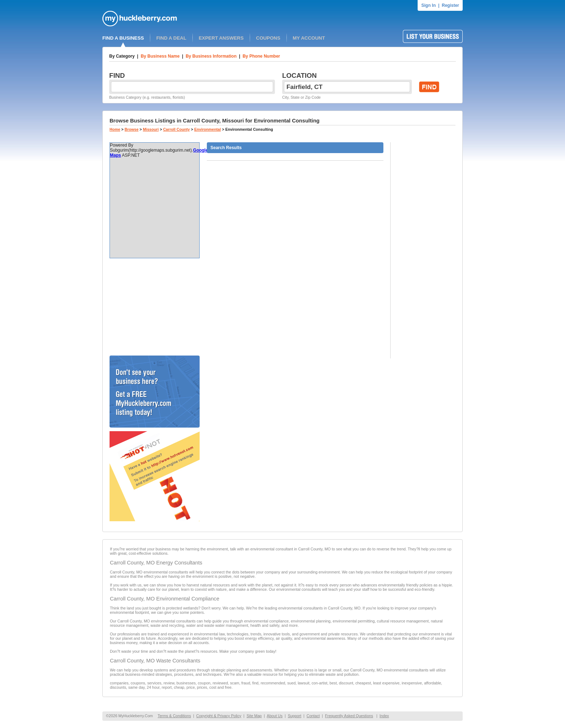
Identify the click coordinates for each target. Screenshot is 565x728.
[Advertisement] (155, 307)
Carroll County (177, 129)
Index (384, 716)
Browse (132, 129)
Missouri (151, 129)
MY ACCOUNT (309, 38)
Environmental (208, 129)
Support (295, 716)
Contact (313, 716)
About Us (275, 716)
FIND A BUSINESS (123, 38)
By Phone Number (261, 56)
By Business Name (160, 56)
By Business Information (211, 56)
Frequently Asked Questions (349, 716)
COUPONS (268, 38)
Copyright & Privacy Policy (219, 716)
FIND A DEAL (171, 38)
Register (450, 5)
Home (115, 129)
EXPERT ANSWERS (221, 38)
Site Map (254, 716)
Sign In (428, 5)
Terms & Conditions (174, 716)
